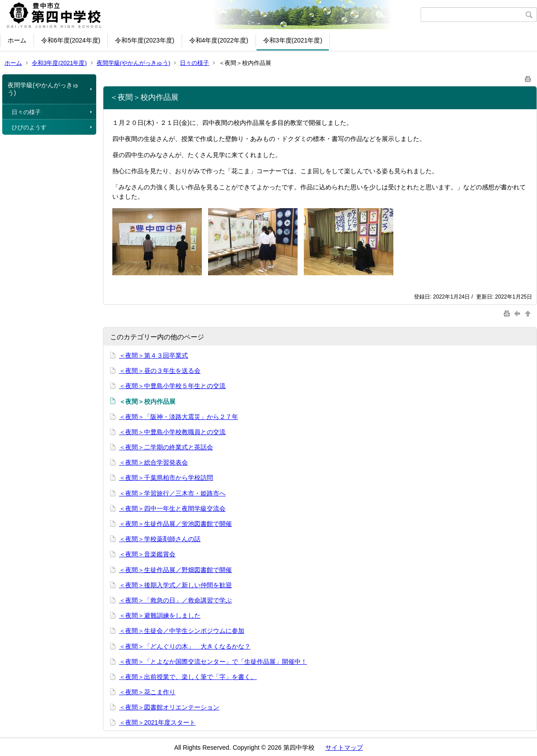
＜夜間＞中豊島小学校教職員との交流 (172, 432)
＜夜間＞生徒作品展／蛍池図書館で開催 (175, 524)
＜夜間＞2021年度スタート (157, 722)
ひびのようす (29, 127)
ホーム (17, 40)
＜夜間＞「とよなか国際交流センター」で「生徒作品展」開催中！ (213, 662)
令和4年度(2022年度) (219, 40)
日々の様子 (194, 63)
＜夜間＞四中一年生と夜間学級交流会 (172, 508)
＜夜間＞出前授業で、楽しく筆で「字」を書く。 (188, 677)
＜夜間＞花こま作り (147, 692)
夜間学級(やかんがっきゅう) (134, 63)
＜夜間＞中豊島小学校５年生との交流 (172, 386)
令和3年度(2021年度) (293, 40)
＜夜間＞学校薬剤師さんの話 (160, 539)
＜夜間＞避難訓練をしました (160, 615)
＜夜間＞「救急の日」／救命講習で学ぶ (175, 600)
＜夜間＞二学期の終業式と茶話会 (166, 447)
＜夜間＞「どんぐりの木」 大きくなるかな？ (185, 646)
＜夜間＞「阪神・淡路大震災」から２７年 (179, 417)
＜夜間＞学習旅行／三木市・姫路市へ (172, 493)
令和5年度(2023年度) (145, 40)
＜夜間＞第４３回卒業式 (153, 355)
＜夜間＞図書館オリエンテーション (169, 707)
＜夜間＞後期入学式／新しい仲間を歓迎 (175, 585)
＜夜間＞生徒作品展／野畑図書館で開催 (175, 570)
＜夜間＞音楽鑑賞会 (147, 554)
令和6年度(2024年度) (71, 40)
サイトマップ (344, 747)
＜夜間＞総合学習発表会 (153, 462)
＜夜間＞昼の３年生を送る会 (160, 371)
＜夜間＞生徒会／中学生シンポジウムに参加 (182, 631)
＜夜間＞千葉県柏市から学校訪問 (166, 478)
